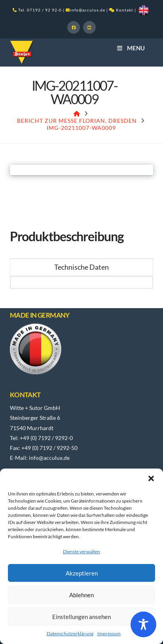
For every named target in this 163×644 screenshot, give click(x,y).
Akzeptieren (82, 573)
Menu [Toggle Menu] (130, 48)
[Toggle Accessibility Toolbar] (143, 624)
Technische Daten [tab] (81, 267)
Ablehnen (81, 595)
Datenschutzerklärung (70, 634)
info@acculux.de (88, 10)
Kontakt (125, 10)
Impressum (109, 634)
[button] (151, 478)
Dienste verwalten (81, 552)
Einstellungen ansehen (81, 617)
